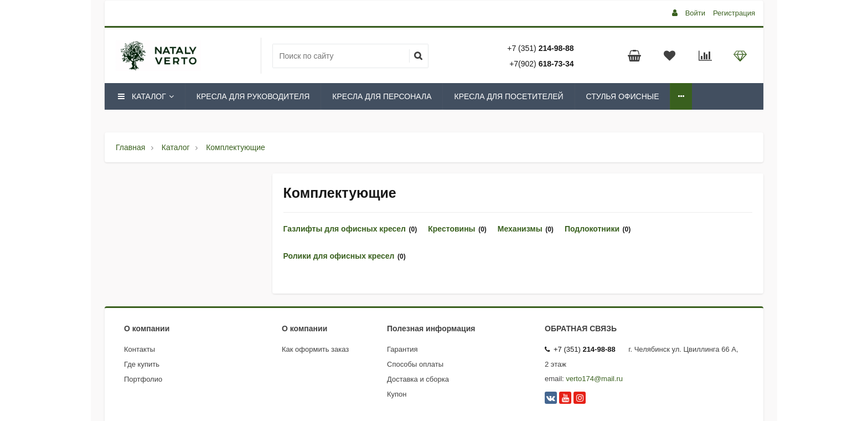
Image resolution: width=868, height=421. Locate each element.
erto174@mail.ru (596, 379)
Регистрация (734, 13)
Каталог (145, 96)
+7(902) (541, 64)
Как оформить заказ (315, 349)
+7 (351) (540, 48)
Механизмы (520, 229)
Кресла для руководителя (253, 96)
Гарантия (402, 349)
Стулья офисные (623, 96)
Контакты (139, 349)
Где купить (142, 364)
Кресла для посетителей (508, 96)
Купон (397, 394)
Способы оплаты (415, 364)
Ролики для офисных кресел (339, 256)
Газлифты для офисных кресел (345, 229)
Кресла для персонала (382, 96)
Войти (695, 13)
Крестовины (451, 229)
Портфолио (143, 379)
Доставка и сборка (418, 379)
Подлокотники (592, 229)
